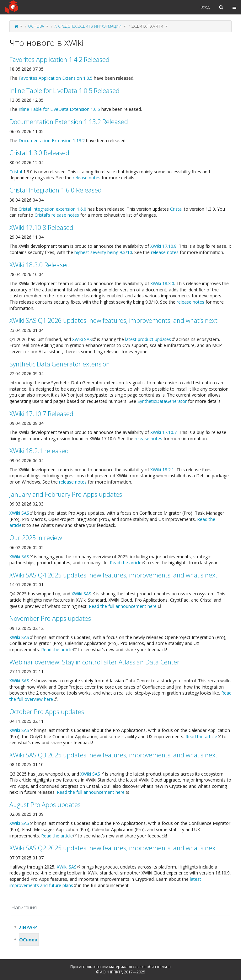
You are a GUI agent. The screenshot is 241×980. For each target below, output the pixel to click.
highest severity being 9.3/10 (103, 252)
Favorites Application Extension (50, 78)
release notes (87, 178)
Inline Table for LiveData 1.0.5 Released (64, 91)
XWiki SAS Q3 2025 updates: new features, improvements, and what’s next (113, 755)
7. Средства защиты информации (88, 26)
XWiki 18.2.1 (162, 470)
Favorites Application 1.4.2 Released (59, 60)
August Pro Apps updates (45, 805)
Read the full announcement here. (123, 606)
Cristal (16, 172)
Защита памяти (147, 26)
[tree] (120, 933)
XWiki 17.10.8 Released (41, 227)
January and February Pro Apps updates (66, 494)
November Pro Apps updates (50, 618)
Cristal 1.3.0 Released (39, 153)
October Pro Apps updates (47, 712)
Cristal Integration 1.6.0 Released (56, 190)
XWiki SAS (82, 339)
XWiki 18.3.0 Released (40, 265)
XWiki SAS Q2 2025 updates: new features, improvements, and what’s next (113, 848)
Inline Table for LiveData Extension (54, 109)
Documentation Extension (45, 141)
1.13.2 (79, 141)
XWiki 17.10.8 (163, 246)
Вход (205, 7)
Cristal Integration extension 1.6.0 (52, 209)
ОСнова (36, 26)
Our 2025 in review (36, 538)
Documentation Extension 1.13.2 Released (69, 122)
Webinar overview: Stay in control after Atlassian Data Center (94, 662)
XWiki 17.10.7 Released (41, 414)
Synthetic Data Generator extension (60, 364)
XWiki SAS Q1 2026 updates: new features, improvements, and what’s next (113, 320)
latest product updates (148, 339)
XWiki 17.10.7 (163, 432)
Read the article (126, 563)
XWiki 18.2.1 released (39, 451)
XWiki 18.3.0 (162, 283)
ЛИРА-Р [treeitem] (28, 927)
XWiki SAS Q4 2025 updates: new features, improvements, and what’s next (113, 575)
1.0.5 (88, 78)
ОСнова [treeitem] (28, 939)
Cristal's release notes (57, 215)
